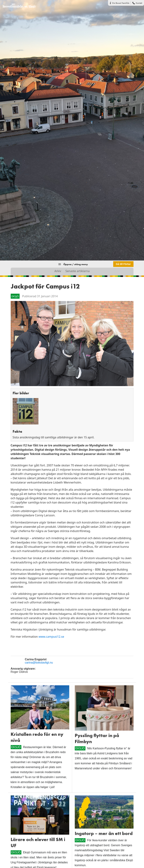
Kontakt (139, 3)
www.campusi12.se (51, 637)
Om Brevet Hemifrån (121, 3)
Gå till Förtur (123, 264)
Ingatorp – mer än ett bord (104, 833)
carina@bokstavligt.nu (39, 663)
